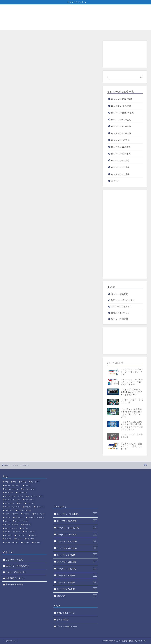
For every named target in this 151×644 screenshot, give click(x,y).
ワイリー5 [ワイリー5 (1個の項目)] (37, 542)
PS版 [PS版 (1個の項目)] (6, 482)
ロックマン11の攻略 (121, 147)
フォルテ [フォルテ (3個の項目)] (8, 518)
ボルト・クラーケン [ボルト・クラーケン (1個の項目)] (11, 528)
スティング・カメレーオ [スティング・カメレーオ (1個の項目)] (12, 500)
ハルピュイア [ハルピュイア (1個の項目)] (9, 510)
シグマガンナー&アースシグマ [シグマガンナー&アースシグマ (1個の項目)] (14, 496)
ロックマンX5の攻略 (121, 106)
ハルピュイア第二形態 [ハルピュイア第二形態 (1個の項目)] (24, 510)
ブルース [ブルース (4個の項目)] (8, 521)
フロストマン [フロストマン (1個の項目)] (19, 518)
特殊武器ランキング (105, 34)
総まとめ (115, 181)
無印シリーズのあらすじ (46, 34)
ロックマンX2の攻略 (121, 133)
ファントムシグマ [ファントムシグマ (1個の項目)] (40, 514)
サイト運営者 (63, 620)
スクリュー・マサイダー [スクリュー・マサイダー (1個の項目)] (35, 496)
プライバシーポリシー (67, 627)
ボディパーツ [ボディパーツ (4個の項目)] (27, 525)
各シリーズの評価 (134, 34)
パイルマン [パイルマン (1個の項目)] (26, 514)
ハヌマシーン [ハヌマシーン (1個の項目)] (40, 507)
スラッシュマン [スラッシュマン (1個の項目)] (10, 503)
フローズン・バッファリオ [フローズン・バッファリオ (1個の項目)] (36, 518)
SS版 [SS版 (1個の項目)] (14, 482)
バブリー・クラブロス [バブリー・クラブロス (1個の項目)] (12, 514)
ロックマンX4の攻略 (121, 120)
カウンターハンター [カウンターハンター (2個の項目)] (29, 489)
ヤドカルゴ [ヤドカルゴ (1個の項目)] (8, 535)
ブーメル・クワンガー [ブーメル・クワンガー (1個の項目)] (22, 521)
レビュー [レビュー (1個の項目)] (19, 539)
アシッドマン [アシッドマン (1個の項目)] (35, 482)
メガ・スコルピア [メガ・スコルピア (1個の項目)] (30, 532)
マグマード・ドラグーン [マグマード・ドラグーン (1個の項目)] (12, 532)
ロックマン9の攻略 (120, 160)
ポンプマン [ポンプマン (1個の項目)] (25, 528)
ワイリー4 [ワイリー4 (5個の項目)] (26, 542)
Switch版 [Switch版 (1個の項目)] (23, 482)
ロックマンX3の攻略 (121, 126)
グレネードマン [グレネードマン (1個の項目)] (22, 493)
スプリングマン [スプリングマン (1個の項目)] (29, 500)
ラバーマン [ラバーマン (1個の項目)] (8, 539)
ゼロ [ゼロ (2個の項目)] (20, 503)
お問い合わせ (11, 641)
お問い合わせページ (66, 613)
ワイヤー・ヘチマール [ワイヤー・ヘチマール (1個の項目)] (12, 542)
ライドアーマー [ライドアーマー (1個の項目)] (21, 535)
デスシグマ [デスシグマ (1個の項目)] (28, 507)
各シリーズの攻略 (17, 34)
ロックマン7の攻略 (120, 174)
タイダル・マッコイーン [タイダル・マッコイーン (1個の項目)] (12, 507)
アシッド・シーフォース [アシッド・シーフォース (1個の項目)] (12, 486)
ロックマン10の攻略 (121, 154)
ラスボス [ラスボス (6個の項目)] (33, 535)
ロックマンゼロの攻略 (122, 99)
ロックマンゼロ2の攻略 (122, 113)
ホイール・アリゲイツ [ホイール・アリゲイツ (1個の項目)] (12, 525)
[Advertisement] (125, 54)
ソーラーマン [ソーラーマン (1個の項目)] (30, 503)
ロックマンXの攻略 (120, 140)
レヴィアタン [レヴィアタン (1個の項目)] (30, 539)
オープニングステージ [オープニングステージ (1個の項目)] (12, 489)
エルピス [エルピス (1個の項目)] (27, 486)
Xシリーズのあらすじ (75, 34)
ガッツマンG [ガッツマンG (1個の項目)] (9, 493)
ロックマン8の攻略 (120, 167)
